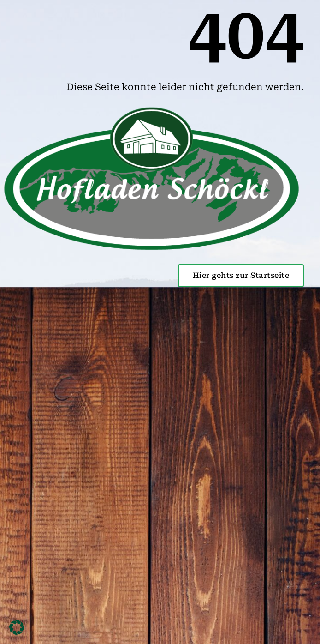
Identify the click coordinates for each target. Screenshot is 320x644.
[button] (17, 627)
